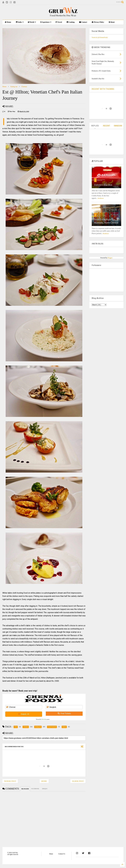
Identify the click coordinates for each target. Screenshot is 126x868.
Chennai (24, 87)
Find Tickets (64, 713)
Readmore (101, 198)
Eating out (14, 87)
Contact (83, 22)
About (112, 22)
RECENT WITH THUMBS (103, 89)
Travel (59, 22)
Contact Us (62, 854)
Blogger (110, 258)
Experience (46, 22)
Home (8, 22)
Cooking (71, 22)
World (32, 22)
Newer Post (10, 781)
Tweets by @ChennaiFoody (100, 37)
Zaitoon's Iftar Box (103, 185)
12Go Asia (44, 719)
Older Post (78, 781)
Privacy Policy (98, 22)
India (20, 22)
